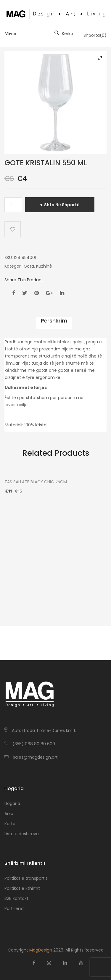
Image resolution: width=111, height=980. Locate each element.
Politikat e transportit (26, 878)
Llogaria (12, 803)
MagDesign (41, 950)
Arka (9, 814)
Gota (29, 266)
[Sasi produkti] (13, 205)
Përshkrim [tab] (54, 321)
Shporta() (95, 35)
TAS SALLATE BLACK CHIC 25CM (36, 482)
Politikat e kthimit (22, 888)
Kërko (64, 34)
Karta (10, 824)
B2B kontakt (16, 898)
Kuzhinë (44, 266)
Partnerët (14, 908)
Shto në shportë (62, 205)
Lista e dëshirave (22, 834)
